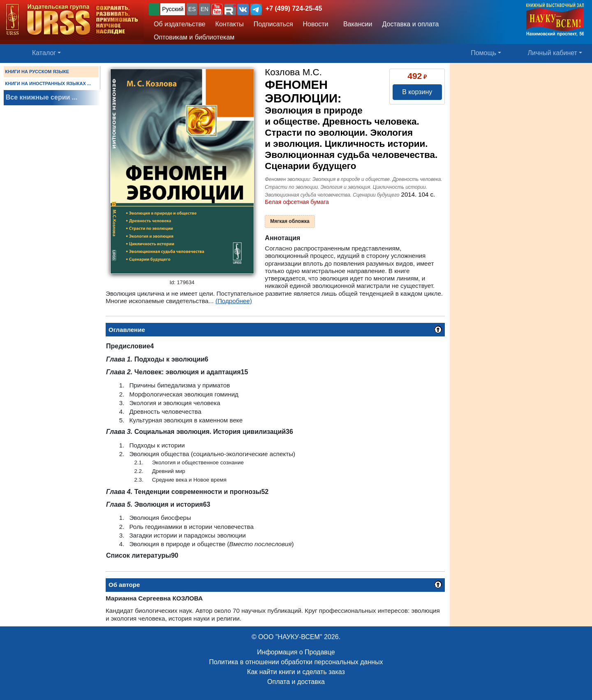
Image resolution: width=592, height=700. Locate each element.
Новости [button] (316, 24)
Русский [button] (173, 9)
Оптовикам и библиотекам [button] (194, 37)
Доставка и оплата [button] (410, 24)
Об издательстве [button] (180, 24)
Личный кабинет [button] (553, 53)
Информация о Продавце (296, 652)
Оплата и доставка (296, 682)
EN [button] (205, 9)
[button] (217, 9)
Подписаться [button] (273, 24)
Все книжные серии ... (42, 97)
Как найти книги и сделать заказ (296, 672)
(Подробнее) (234, 301)
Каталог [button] (44, 53)
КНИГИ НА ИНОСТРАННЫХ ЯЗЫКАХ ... (48, 83)
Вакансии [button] (355, 24)
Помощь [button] (483, 53)
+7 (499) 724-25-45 (294, 8)
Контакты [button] (230, 24)
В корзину (417, 92)
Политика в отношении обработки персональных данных (296, 662)
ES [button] (192, 9)
